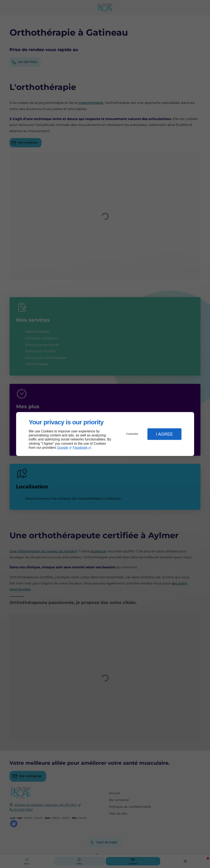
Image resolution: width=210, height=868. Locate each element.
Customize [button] (132, 434)
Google (63, 448)
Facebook (80, 448)
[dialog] (105, 434)
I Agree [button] (164, 434)
